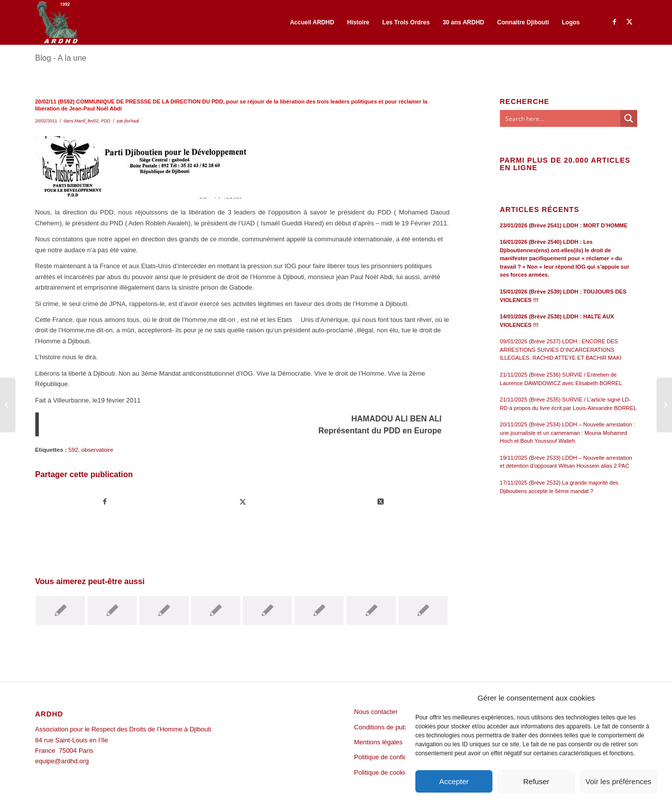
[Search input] (561, 118)
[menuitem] (312, 22)
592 (73, 450)
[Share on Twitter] (381, 502)
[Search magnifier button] (629, 118)
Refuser (536, 781)
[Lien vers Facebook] (615, 22)
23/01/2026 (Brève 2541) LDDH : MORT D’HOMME (564, 225)
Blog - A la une (61, 58)
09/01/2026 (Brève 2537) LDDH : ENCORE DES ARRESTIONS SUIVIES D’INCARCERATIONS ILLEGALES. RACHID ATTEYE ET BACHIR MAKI (561, 350)
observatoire (97, 450)
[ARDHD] (57, 22)
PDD (106, 121)
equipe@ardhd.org (62, 761)
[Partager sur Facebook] (105, 502)
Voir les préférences (619, 781)
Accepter (454, 781)
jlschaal (132, 121)
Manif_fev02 (87, 121)
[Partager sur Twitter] (243, 502)
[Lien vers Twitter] (630, 22)
